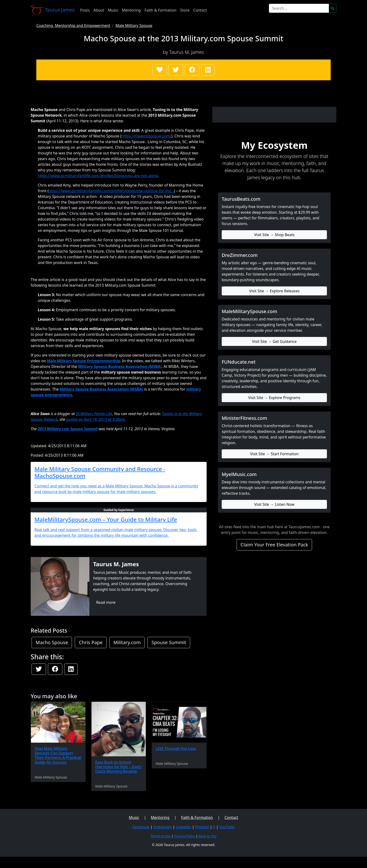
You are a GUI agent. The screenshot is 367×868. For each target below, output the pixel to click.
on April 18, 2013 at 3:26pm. (102, 419)
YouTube (227, 827)
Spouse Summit (169, 642)
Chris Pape (91, 642)
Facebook (141, 827)
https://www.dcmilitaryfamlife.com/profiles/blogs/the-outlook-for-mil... (111, 191)
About (99, 10)
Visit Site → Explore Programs (274, 398)
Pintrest (202, 827)
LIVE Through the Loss (176, 749)
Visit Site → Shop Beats (274, 235)
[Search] (299, 8)
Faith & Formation (161, 10)
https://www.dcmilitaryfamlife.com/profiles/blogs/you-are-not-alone (98, 176)
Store (185, 10)
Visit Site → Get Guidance (274, 341)
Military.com (127, 642)
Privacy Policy (185, 836)
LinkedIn (183, 827)
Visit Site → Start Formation (274, 454)
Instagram (163, 827)
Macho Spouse (52, 642)
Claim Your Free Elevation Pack (274, 545)
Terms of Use (161, 836)
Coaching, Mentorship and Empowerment (73, 26)
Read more (106, 602)
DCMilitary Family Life (94, 414)
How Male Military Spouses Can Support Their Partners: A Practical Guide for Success (58, 755)
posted (72, 419)
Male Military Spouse (134, 26)
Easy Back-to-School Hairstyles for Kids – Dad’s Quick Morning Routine (118, 767)
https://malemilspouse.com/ (146, 136)
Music (113, 10)
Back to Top (208, 836)
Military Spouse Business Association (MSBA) (120, 366)
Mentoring (131, 10)
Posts (85, 10)
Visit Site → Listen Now (274, 504)
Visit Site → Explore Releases (274, 291)
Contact (200, 10)
